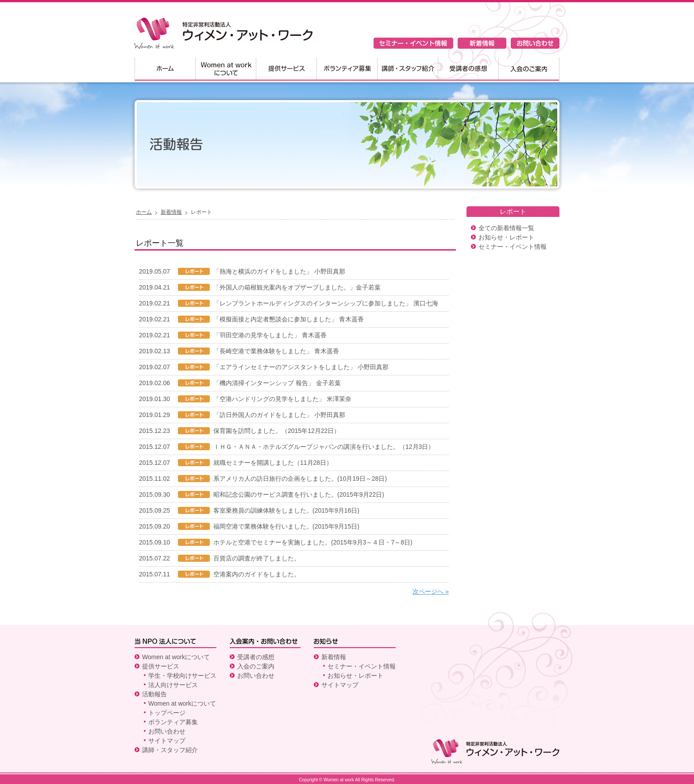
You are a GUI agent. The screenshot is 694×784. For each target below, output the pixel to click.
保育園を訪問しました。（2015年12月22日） (277, 431)
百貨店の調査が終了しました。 (257, 558)
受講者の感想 (468, 70)
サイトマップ (167, 741)
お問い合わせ (535, 43)
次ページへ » (431, 591)
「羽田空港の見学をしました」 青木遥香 (270, 335)
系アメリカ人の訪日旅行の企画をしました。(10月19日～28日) (300, 479)
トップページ (167, 713)
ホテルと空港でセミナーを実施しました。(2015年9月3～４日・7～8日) (313, 542)
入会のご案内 (529, 70)
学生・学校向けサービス (182, 676)
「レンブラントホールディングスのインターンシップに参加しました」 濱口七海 (326, 303)
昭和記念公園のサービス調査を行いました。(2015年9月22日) (299, 494)
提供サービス (286, 70)
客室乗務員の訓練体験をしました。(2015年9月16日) (286, 510)
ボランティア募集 (347, 70)
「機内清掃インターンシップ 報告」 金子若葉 (277, 383)
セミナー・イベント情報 (413, 43)
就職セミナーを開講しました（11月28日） (273, 463)
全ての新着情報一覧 (506, 228)
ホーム (165, 70)
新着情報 (482, 43)
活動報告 (154, 694)
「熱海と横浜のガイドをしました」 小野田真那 (279, 271)
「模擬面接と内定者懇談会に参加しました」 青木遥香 (289, 319)
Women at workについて (226, 70)
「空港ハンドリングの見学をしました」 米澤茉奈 (282, 399)
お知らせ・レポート (506, 237)
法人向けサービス (173, 685)
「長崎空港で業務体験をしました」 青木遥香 (276, 351)
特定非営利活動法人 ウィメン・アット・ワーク (224, 33)
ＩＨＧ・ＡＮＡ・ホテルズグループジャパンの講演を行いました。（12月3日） (324, 447)
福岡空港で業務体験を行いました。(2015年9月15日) (286, 526)
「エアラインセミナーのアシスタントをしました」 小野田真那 (301, 367)
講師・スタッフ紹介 (407, 70)
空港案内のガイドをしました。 (257, 574)
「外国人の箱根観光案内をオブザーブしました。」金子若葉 (297, 287)
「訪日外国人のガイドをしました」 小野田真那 (279, 415)
